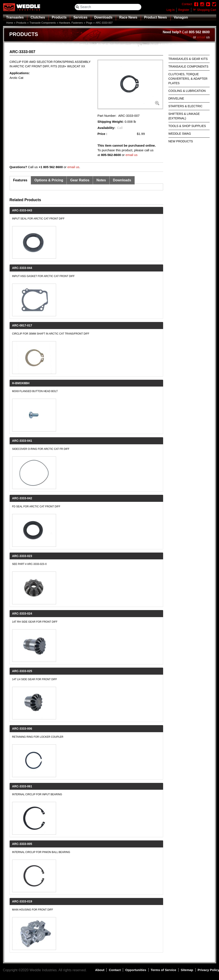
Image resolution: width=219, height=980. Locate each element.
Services (80, 17)
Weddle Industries (43, 970)
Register (184, 10)
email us (132, 155)
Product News (156, 17)
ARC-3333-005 (22, 844)
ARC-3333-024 (22, 613)
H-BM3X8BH (21, 383)
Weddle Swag (180, 134)
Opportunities (136, 970)
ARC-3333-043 (22, 210)
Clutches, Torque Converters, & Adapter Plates (188, 79)
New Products (181, 141)
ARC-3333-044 (22, 268)
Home (10, 23)
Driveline (176, 98)
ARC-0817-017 (22, 325)
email (201, 37)
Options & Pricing (49, 180)
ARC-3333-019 (22, 901)
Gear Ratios (80, 180)
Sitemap (187, 970)
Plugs (89, 23)
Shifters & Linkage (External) (184, 116)
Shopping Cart (207, 10)
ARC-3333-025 (22, 671)
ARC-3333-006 (22, 729)
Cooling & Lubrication (187, 91)
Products (59, 17)
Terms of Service (164, 970)
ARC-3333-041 (22, 441)
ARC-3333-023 (22, 556)
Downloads (103, 17)
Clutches (38, 17)
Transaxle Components (43, 23)
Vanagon (181, 17)
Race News (128, 17)
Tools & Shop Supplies (187, 126)
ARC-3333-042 (22, 498)
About (100, 970)
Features (20, 180)
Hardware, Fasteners (71, 23)
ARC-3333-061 (22, 786)
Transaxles (15, 17)
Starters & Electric (186, 106)
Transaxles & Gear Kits (188, 59)
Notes (101, 180)
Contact (115, 970)
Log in (171, 10)
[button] (130, 84)
